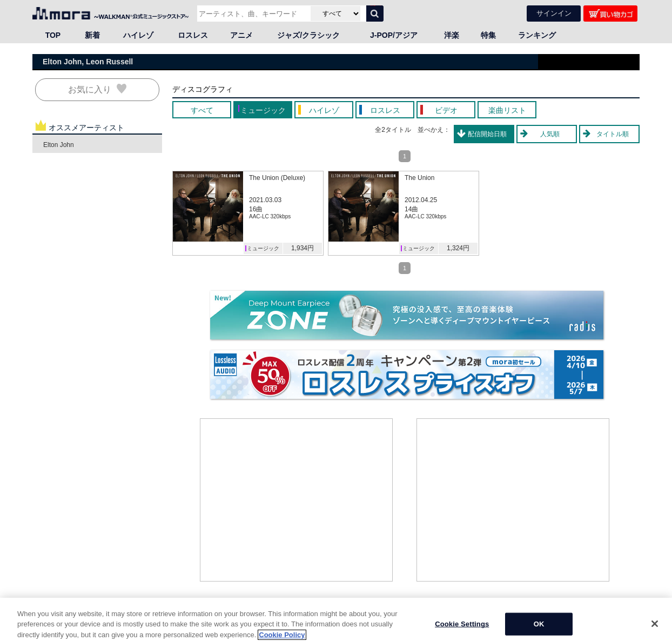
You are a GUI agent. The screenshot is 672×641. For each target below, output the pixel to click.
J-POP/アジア (394, 35)
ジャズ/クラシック (308, 35)
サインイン (554, 13)
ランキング (537, 35)
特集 (488, 35)
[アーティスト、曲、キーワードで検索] (253, 14)
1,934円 (303, 248)
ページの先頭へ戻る (610, 614)
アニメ (241, 35)
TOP (53, 35)
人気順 (550, 134)
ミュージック (263, 248)
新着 (92, 35)
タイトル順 (613, 134)
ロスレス (193, 35)
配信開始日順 (487, 134)
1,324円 (458, 248)
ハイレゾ (138, 35)
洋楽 (452, 35)
